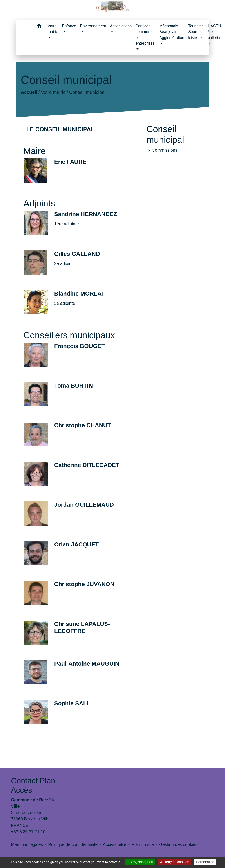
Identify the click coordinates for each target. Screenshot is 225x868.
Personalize (205, 862)
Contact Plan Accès (33, 785)
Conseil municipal (87, 92)
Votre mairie (53, 92)
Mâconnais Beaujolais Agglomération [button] (172, 32)
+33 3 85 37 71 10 (28, 832)
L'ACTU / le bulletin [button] (214, 32)
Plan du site (143, 844)
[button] (39, 27)
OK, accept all (140, 862)
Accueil (29, 92)
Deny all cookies (174, 862)
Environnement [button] (93, 26)
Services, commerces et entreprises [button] (146, 35)
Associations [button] (121, 26)
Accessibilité (115, 844)
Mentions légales (27, 844)
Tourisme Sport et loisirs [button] (196, 32)
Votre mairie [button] (53, 29)
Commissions (162, 150)
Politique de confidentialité (73, 844)
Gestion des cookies (178, 844)
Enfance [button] (69, 26)
